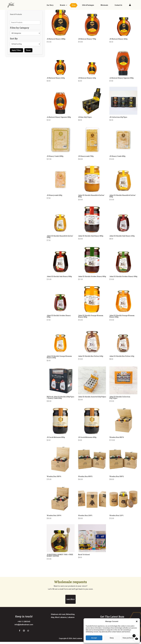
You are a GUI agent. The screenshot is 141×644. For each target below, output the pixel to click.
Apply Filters (16, 57)
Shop (74, 5)
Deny (112, 638)
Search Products (16, 21)
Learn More (71, 612)
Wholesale (104, 5)
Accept (94, 638)
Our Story (50, 5)
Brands (63, 5)
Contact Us (118, 5)
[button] (137, 621)
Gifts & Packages (88, 5)
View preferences (129, 638)
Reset (28, 57)
